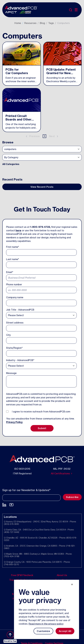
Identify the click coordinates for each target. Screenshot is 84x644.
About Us (62, 575)
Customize (43, 631)
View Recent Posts (42, 187)
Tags (51, 23)
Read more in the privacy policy (46, 624)
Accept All (65, 631)
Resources (30, 23)
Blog (42, 23)
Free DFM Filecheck (22, 575)
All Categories (11, 164)
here (18, 230)
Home (18, 23)
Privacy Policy (14, 422)
